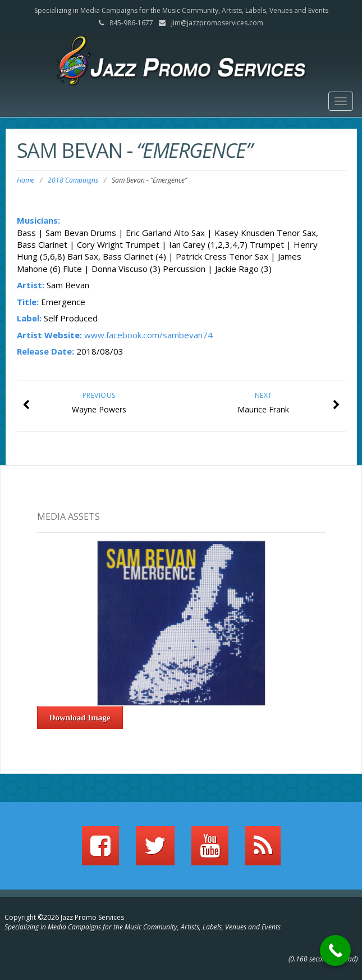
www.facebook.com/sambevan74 (148, 335)
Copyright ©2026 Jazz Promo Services (64, 917)
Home (26, 180)
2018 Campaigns (73, 180)
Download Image (80, 718)
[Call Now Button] (335, 950)
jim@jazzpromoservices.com (217, 23)
